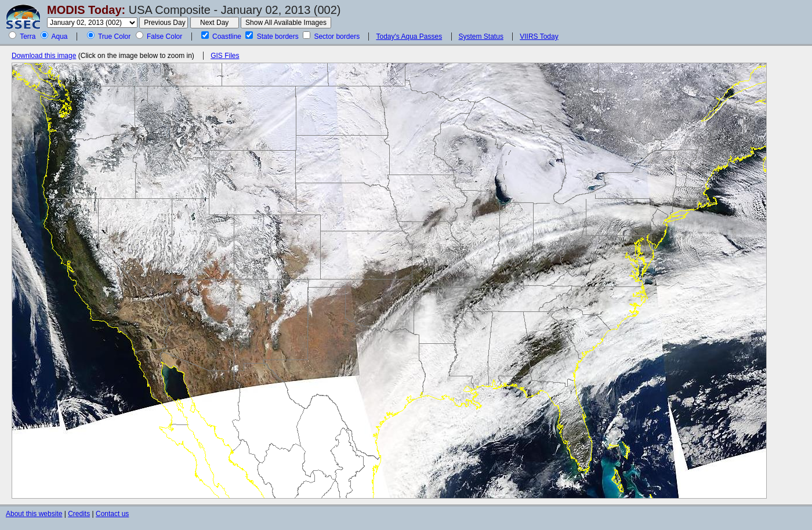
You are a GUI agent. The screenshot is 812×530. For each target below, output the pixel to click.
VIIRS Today (539, 37)
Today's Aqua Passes (409, 37)
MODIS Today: (86, 10)
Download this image (44, 56)
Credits (79, 514)
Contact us (112, 514)
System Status (481, 37)
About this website (34, 514)
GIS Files (225, 56)
